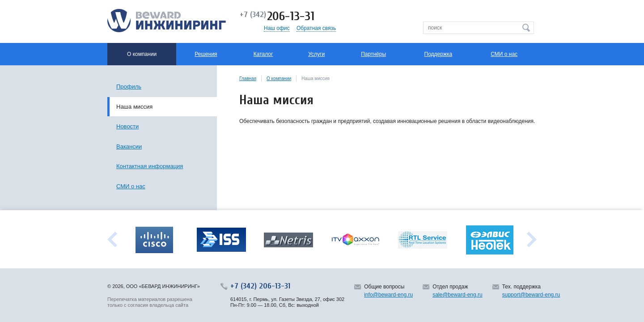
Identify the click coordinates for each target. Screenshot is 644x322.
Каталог (263, 54)
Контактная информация (150, 166)
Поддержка (439, 54)
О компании (279, 78)
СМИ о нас (504, 54)
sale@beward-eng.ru (458, 295)
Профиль (129, 87)
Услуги (316, 54)
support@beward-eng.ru (531, 295)
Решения (206, 54)
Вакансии (129, 146)
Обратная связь (316, 28)
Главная (248, 78)
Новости (127, 126)
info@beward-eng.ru (388, 295)
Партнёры (373, 54)
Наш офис (277, 28)
